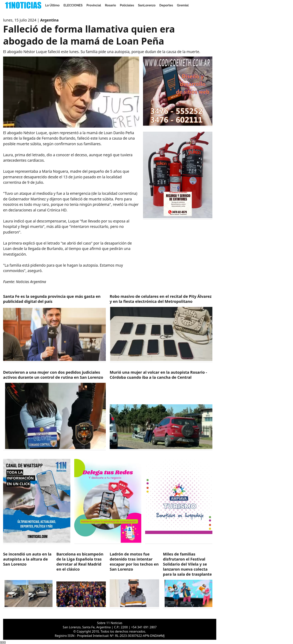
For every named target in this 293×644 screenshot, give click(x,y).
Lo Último (52, 5)
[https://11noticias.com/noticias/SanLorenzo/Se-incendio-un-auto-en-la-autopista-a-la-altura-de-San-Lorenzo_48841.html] (28, 580)
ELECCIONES (73, 5)
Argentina (50, 20)
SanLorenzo (147, 5)
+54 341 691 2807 (144, 627)
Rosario (110, 5)
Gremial (183, 5)
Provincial (94, 5)
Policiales (127, 5)
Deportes (166, 5)
